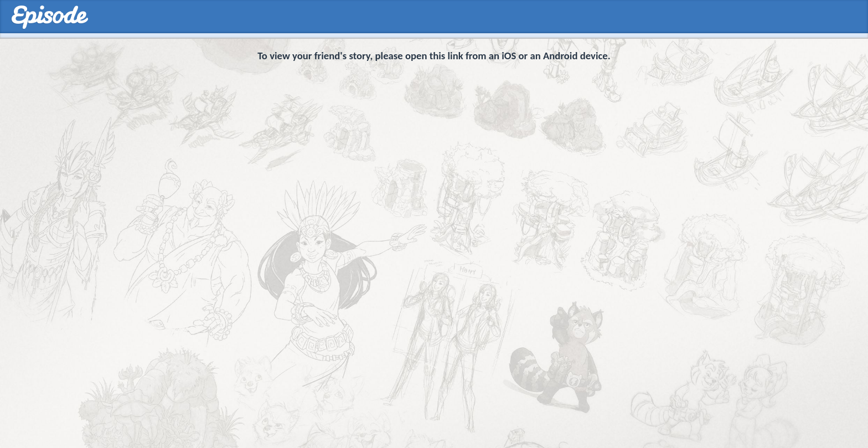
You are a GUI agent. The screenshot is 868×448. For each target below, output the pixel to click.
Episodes (50, 17)
